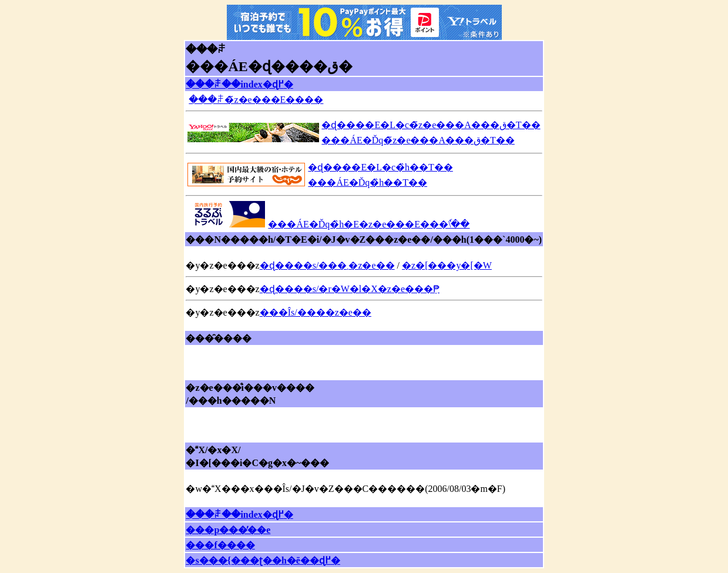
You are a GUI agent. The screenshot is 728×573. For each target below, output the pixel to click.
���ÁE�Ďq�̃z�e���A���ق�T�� (418, 140)
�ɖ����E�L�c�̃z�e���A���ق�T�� (431, 125)
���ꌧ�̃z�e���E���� (256, 100)
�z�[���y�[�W (447, 265)
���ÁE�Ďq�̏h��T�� (367, 182)
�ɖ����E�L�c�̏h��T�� (380, 167)
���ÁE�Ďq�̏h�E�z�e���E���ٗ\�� (368, 224)
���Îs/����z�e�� (316, 312)
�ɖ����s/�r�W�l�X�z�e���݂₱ (350, 289)
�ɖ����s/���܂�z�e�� (327, 265)
